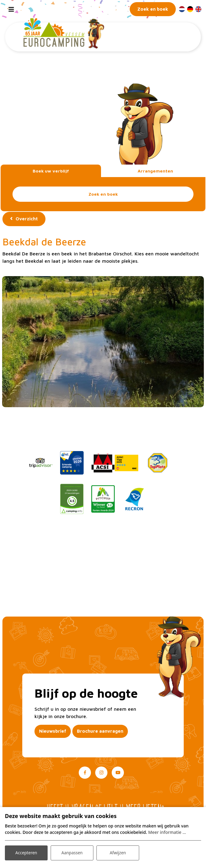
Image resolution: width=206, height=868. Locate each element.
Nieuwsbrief (53, 731)
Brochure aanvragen (100, 731)
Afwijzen (118, 852)
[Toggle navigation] (11, 9)
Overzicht (27, 219)
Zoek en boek (103, 194)
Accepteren (26, 852)
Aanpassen (72, 852)
